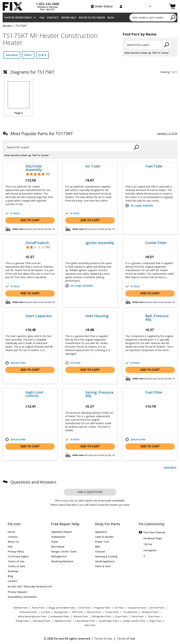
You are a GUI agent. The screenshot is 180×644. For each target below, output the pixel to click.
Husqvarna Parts (137, 608)
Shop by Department (18, 17)
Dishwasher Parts (60, 616)
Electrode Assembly (34, 168)
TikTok (145, 544)
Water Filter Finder (92, 17)
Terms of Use (16, 561)
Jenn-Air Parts (157, 608)
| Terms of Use (102, 639)
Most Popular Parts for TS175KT (42, 133)
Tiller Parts (90, 625)
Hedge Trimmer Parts (134, 621)
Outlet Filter (156, 243)
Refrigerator (59, 556)
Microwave (58, 546)
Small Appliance (105, 561)
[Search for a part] (38, 147)
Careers (12, 581)
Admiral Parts (20, 608)
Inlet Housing (97, 316)
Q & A (42, 55)
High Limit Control (34, 394)
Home (11, 532)
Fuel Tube (154, 166)
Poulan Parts (112, 612)
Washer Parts (81, 616)
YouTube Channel (152, 532)
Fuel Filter (154, 392)
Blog (111, 17)
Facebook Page (150, 538)
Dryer (55, 541)
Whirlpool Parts (150, 612)
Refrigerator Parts (102, 616)
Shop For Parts (107, 524)
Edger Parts (156, 621)
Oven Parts (154, 616)
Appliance (101, 532)
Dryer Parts (121, 616)
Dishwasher (58, 537)
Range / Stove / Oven (64, 551)
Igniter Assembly (100, 243)
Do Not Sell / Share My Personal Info (25, 586)
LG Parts (46, 612)
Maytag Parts (61, 612)
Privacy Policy (16, 551)
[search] (173, 17)
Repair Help (69, 17)
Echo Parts (85, 608)
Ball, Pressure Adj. (157, 318)
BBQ (98, 546)
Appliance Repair (62, 532)
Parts (28, 55)
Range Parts (22, 621)
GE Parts (119, 608)
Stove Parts (138, 616)
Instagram (148, 550)
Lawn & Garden (104, 537)
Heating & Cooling (106, 556)
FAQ (42, 17)
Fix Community (152, 524)
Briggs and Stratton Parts (62, 608)
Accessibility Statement (22, 597)
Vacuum (100, 551)
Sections (12, 55)
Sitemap (13, 571)
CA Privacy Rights (18, 556)
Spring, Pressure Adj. (99, 394)
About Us (13, 541)
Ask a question (90, 492)
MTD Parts (78, 612)
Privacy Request (17, 592)
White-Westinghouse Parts (32, 616)
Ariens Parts (38, 608)
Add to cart (30, 220)
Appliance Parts (63, 621)
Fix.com (14, 524)
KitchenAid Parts (28, 612)
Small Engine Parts (109, 621)
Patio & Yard (103, 566)
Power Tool (102, 541)
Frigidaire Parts (103, 608)
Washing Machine (62, 561)
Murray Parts (94, 612)
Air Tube (93, 166)
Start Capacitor (39, 316)
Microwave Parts (42, 621)
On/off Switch (37, 243)
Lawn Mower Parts (85, 621)
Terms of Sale (16, 566)
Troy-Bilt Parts (130, 612)
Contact (53, 17)
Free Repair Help (65, 524)
